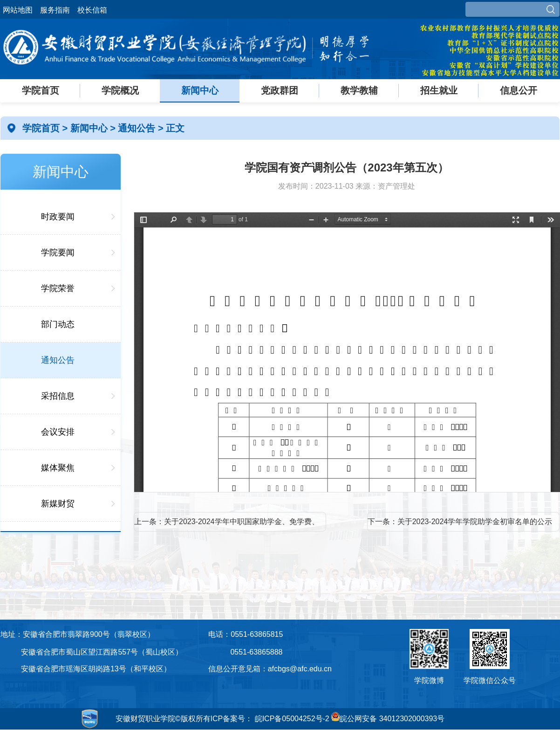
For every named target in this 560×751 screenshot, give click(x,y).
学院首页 (41, 90)
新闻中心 (200, 90)
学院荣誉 (58, 288)
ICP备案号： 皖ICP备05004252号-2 (270, 719)
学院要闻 (58, 253)
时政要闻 (58, 217)
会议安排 (58, 432)
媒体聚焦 (58, 468)
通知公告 (138, 128)
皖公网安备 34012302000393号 (388, 719)
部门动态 (58, 324)
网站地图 (18, 10)
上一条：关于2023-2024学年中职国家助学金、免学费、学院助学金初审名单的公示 (227, 525)
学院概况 (120, 90)
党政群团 (280, 90)
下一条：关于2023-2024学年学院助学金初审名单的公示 (460, 522)
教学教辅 (359, 90)
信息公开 (519, 90)
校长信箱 (92, 10)
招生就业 (439, 90)
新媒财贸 (58, 504)
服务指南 (55, 10)
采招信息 (58, 396)
